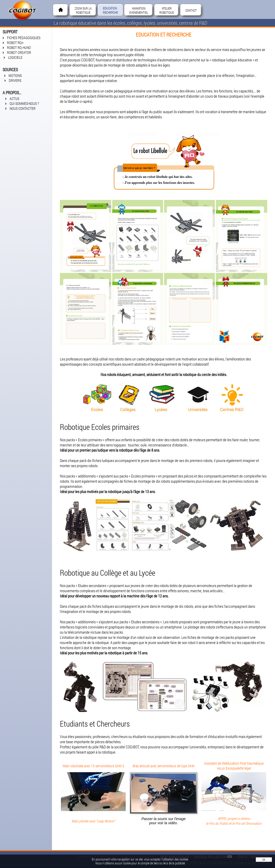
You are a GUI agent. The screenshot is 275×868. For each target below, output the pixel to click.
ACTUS (14, 99)
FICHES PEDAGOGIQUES (24, 38)
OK (264, 860)
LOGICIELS (17, 57)
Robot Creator (20, 52)
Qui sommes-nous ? (24, 103)
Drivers (16, 80)
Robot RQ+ (15, 43)
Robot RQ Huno (19, 48)
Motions (16, 75)
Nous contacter (22, 108)
